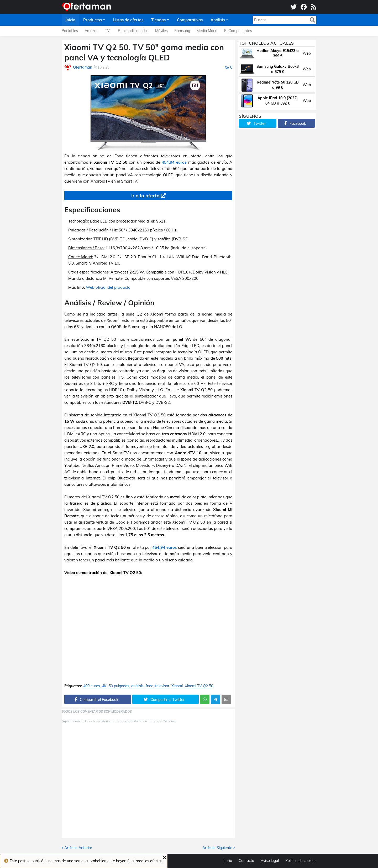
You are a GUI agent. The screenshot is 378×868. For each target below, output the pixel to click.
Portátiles (70, 31)
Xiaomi (177, 686)
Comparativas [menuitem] (190, 20)
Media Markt (207, 31)
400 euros (92, 686)
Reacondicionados (133, 31)
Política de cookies (301, 861)
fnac (149, 686)
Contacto (246, 861)
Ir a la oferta (145, 196)
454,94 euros (174, 162)
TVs (108, 31)
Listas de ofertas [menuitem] (128, 20)
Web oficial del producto (108, 287)
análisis (137, 686)
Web (307, 53)
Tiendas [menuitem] (158, 20)
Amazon (91, 31)
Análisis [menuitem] (218, 20)
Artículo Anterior (78, 848)
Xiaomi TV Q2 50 (199, 686)
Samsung (182, 31)
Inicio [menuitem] (70, 20)
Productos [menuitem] (93, 20)
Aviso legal (270, 861)
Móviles (161, 31)
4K (104, 686)
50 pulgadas (119, 686)
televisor (162, 686)
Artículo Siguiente (217, 848)
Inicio (228, 861)
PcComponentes (238, 31)
